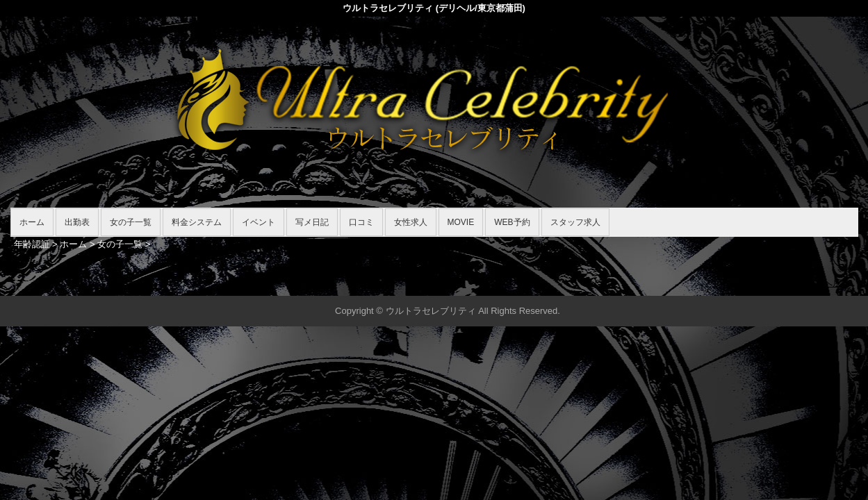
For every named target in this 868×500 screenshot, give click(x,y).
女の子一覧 (131, 222)
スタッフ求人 (575, 222)
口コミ (361, 222)
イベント (259, 222)
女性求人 (411, 222)
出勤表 (77, 222)
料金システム (197, 222)
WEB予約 (512, 222)
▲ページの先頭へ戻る (806, 283)
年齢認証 (32, 244)
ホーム (32, 222)
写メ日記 (312, 222)
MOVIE (461, 222)
